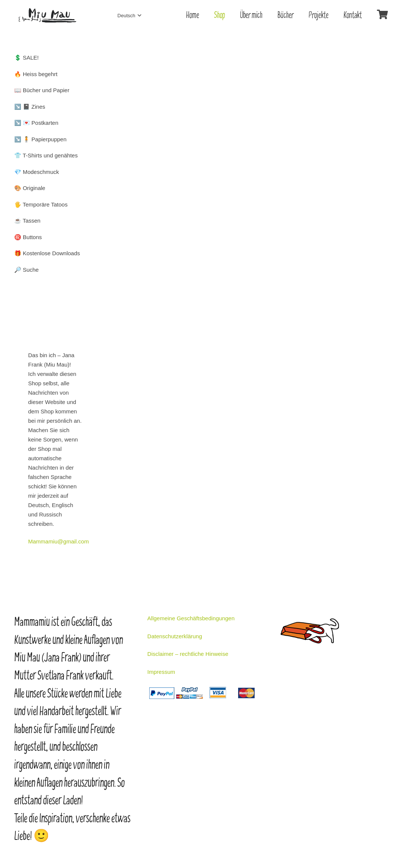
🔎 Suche (27, 270)
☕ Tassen (27, 221)
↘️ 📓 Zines (30, 107)
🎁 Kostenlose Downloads (47, 253)
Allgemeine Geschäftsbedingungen (191, 618)
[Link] (47, 16)
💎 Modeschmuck (37, 172)
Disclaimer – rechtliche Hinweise (188, 654)
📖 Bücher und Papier (42, 90)
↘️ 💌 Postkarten (36, 123)
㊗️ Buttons (28, 237)
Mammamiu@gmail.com (58, 541)
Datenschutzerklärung (175, 636)
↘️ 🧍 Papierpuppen (40, 139)
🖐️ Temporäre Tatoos (41, 204)
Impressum (161, 672)
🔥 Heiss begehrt (36, 74)
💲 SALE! (27, 58)
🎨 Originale (30, 188)
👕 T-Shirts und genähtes (46, 155)
